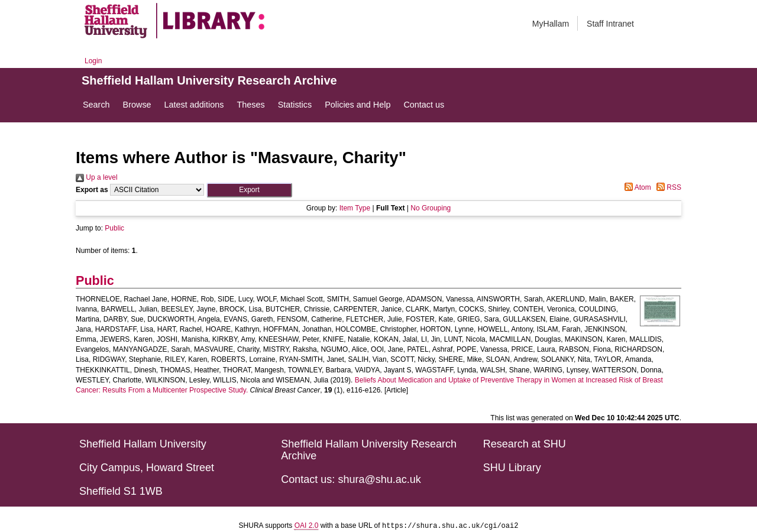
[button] (249, 190)
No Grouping (431, 208)
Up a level (97, 177)
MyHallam (551, 24)
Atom (636, 187)
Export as (92, 190)
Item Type (355, 208)
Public (114, 228)
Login (93, 61)
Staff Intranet (610, 24)
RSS (667, 187)
